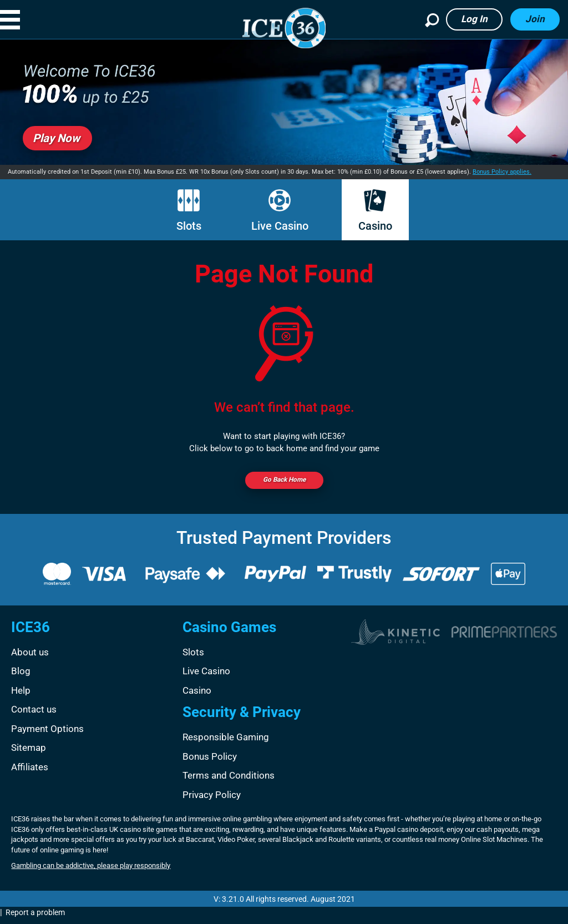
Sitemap (29, 753)
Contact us (34, 714)
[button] (22, 20)
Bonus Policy (210, 761)
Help (21, 695)
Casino (375, 211)
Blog (21, 676)
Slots (189, 211)
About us (30, 657)
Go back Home (284, 482)
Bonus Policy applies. (502, 172)
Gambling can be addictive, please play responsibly (91, 870)
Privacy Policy (212, 800)
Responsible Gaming (226, 742)
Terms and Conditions (229, 780)
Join (535, 19)
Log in (474, 19)
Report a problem (35, 917)
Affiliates (30, 772)
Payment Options (47, 734)
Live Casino (280, 211)
